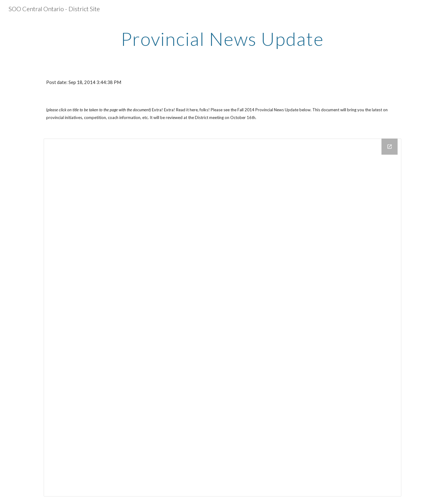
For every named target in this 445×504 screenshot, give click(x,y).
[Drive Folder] (222, 317)
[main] (222, 39)
